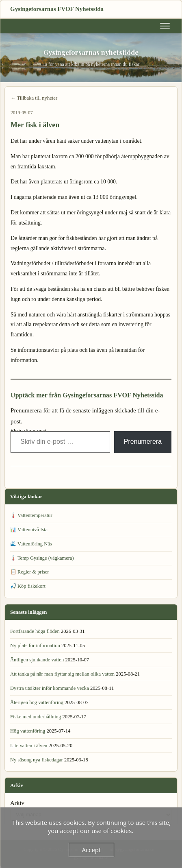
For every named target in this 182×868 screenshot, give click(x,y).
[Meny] (165, 26)
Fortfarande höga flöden (35, 631)
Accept (92, 850)
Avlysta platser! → (152, 478)
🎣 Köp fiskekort (28, 586)
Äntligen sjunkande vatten (37, 660)
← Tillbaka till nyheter (34, 98)
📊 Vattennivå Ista (29, 530)
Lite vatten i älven (29, 746)
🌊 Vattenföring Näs (31, 544)
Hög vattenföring (28, 731)
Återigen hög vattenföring (37, 702)
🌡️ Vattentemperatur (31, 515)
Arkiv (17, 803)
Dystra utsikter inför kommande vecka (50, 688)
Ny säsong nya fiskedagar (37, 760)
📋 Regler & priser (29, 572)
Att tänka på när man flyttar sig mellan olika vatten (62, 674)
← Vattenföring (27, 478)
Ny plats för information (35, 646)
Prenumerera (143, 442)
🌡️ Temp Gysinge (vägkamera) (42, 558)
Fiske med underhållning (36, 717)
